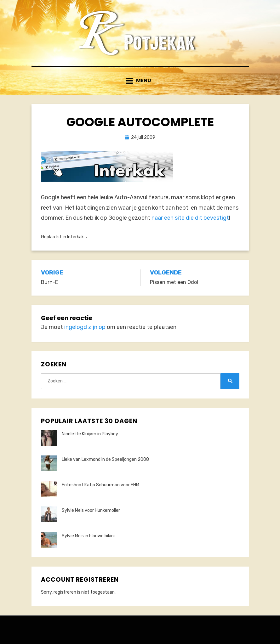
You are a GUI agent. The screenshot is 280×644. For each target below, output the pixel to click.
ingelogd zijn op (85, 327)
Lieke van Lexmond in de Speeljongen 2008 (105, 459)
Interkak (75, 237)
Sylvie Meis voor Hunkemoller (91, 510)
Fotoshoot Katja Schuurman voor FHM (100, 485)
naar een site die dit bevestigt (190, 218)
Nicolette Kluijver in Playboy (90, 434)
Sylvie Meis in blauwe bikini (88, 536)
